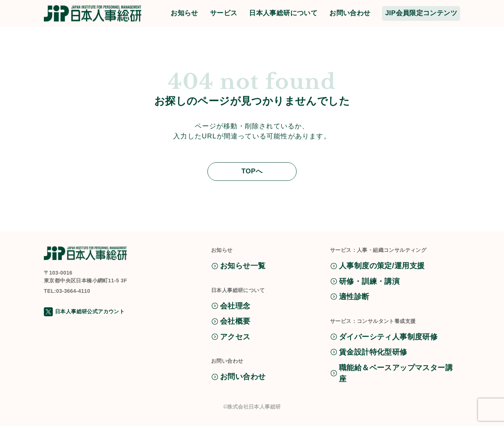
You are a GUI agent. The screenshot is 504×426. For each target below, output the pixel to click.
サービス (224, 13)
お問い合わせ (350, 13)
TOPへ (252, 171)
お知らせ (184, 13)
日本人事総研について (283, 13)
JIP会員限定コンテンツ (421, 13)
